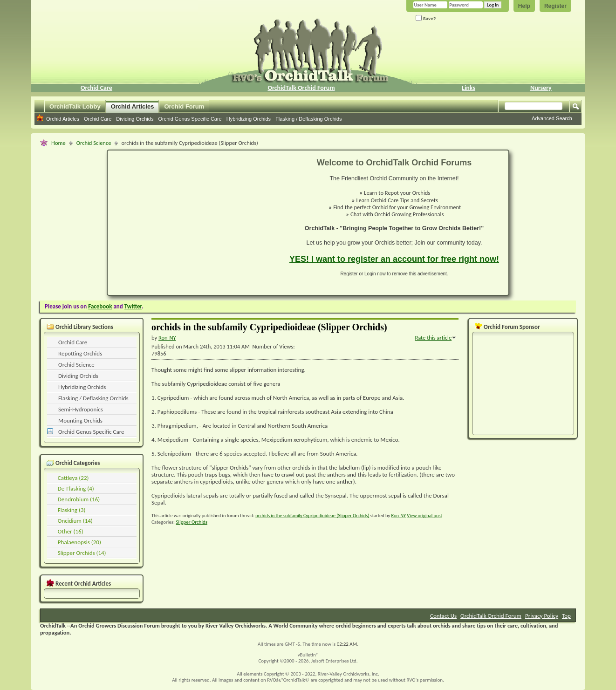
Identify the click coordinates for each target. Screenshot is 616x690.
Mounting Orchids (80, 420)
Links (469, 88)
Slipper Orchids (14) (82, 553)
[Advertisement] (193, 223)
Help (524, 6)
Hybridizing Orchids (249, 119)
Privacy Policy (542, 616)
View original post (424, 516)
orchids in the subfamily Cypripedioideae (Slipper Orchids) (312, 516)
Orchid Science (94, 143)
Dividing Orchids (135, 119)
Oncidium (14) (75, 521)
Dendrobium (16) (79, 499)
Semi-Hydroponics (81, 409)
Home (58, 143)
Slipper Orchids (192, 522)
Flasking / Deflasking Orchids (308, 119)
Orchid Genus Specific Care (190, 119)
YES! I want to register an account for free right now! (394, 259)
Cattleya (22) (73, 478)
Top (566, 616)
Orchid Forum (184, 106)
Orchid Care (96, 88)
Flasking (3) (72, 510)
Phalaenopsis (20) (79, 542)
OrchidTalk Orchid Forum (301, 88)
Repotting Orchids (80, 353)
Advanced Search (552, 118)
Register (555, 6)
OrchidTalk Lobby (75, 106)
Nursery (541, 88)
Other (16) (71, 531)
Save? (426, 18)
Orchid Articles (133, 106)
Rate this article (433, 338)
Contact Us (443, 616)
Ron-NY (399, 516)
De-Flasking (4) (76, 488)
